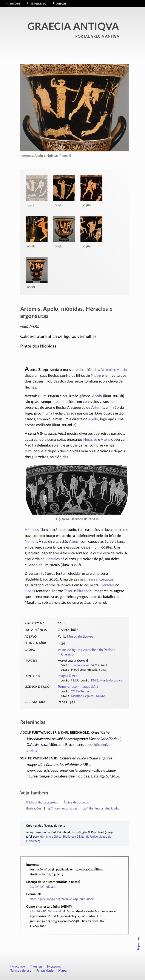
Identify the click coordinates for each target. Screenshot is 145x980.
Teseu (69, 591)
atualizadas (101, 809)
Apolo (122, 370)
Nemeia (31, 542)
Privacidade (45, 971)
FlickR (75, 681)
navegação (38, 3)
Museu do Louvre (80, 637)
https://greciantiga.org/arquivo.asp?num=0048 (62, 899)
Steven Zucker (80, 665)
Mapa (62, 971)
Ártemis (107, 370)
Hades (30, 591)
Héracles (90, 440)
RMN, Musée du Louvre (107, 681)
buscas (61, 3)
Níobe (96, 376)
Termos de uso (21, 971)
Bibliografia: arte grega (42, 802)
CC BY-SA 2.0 (80, 692)
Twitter (36, 966)
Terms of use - (78, 687)
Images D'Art (67, 676)
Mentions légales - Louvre (88, 696)
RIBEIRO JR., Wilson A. (46, 911)
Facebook (54, 966)
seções (15, 3)
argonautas (105, 579)
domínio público (51, 837)
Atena (106, 440)
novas (62, 809)
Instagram (18, 966)
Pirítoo (82, 591)
